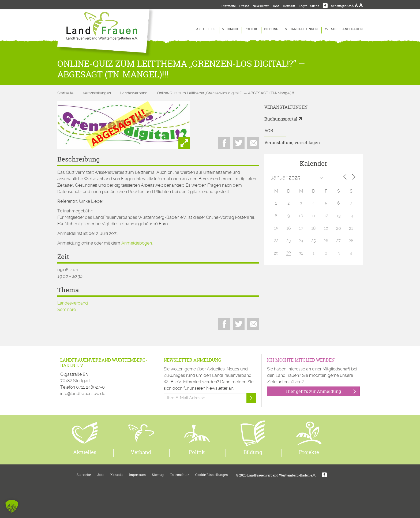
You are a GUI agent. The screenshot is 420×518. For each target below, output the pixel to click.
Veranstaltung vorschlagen (292, 142)
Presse (244, 6)
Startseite (229, 6)
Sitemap (158, 475)
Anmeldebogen (137, 243)
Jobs (276, 6)
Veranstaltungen (301, 29)
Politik (251, 29)
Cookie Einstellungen (212, 475)
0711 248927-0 (90, 387)
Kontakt (289, 6)
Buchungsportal (281, 119)
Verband (230, 29)
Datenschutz (180, 475)
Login (303, 6)
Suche (315, 6)
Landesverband (134, 93)
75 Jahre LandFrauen (344, 29)
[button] (12, 506)
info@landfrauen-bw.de (83, 394)
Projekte (309, 452)
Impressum (137, 475)
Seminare (67, 309)
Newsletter (261, 6)
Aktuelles (206, 29)
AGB (269, 131)
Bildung (271, 29)
